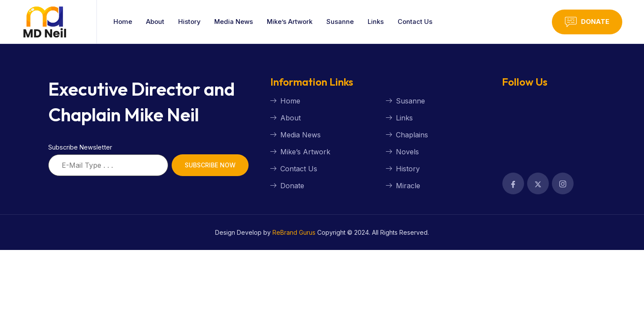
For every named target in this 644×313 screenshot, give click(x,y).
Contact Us (416, 22)
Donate (587, 22)
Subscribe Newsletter (80, 147)
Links (377, 22)
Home (123, 22)
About (155, 22)
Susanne (341, 22)
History (189, 22)
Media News (234, 22)
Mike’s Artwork (291, 22)
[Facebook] (513, 183)
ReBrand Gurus (294, 232)
